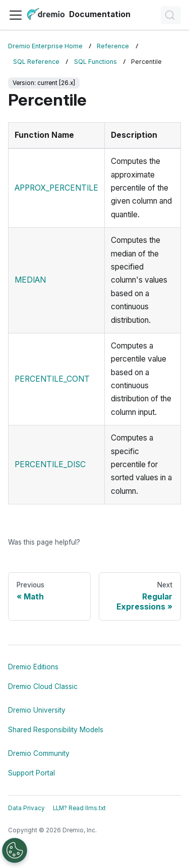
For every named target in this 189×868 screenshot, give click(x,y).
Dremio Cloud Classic (43, 686)
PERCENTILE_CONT (52, 379)
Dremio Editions (33, 667)
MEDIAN (30, 280)
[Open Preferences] (15, 850)
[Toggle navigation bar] (16, 15)
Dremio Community (39, 753)
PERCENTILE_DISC (50, 464)
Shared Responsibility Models (56, 730)
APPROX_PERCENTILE (56, 188)
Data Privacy (26, 808)
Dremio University (37, 710)
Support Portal (31, 773)
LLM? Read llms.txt (79, 808)
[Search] (171, 15)
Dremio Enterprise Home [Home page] (45, 46)
